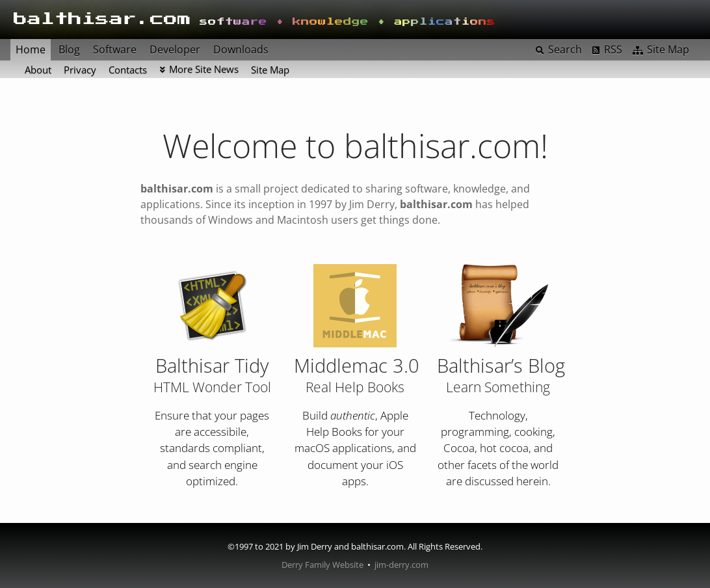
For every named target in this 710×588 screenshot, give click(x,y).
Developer (175, 49)
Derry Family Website (322, 565)
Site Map (270, 70)
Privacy (80, 70)
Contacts (128, 70)
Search (565, 49)
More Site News (204, 69)
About (38, 70)
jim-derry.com (401, 565)
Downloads (241, 49)
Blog (69, 49)
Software (115, 49)
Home (31, 49)
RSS (613, 49)
